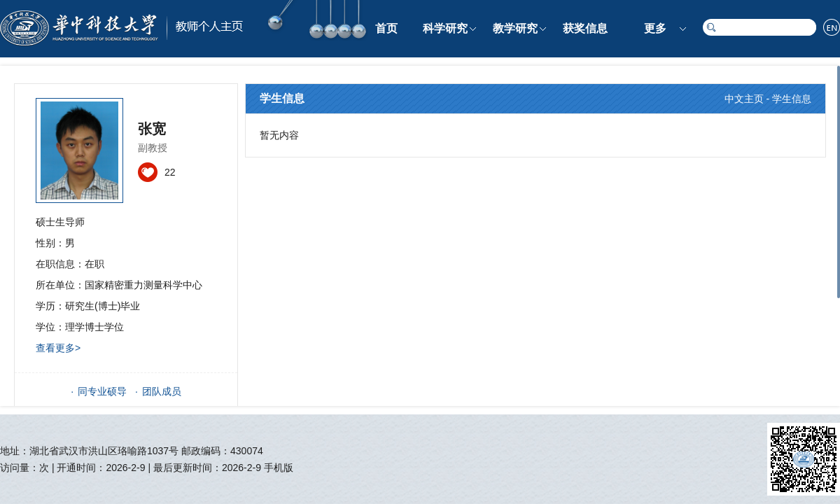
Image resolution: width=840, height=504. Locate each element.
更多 (655, 28)
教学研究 (515, 28)
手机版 (279, 468)
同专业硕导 (102, 391)
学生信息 (792, 99)
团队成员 (162, 391)
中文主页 (744, 99)
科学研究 (445, 28)
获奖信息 (585, 28)
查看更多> (58, 348)
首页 (386, 28)
